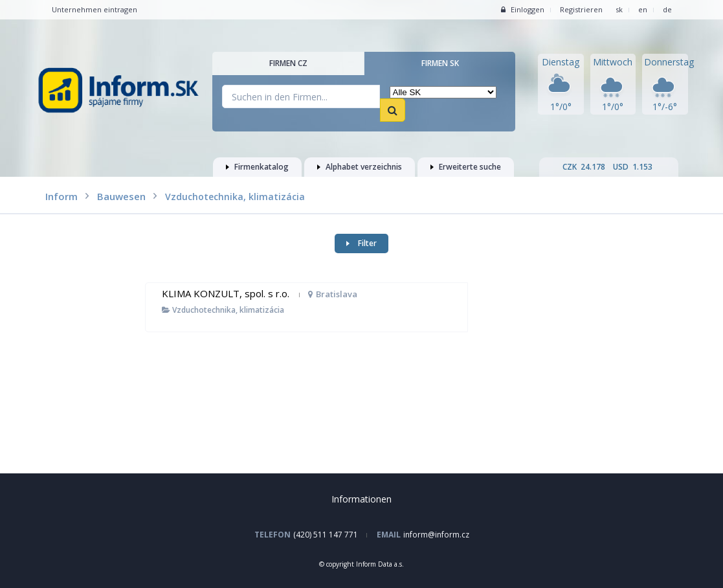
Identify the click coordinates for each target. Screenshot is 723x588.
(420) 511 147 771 (326, 535)
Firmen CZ (288, 63)
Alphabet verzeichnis (360, 167)
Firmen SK (440, 63)
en (643, 9)
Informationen (361, 499)
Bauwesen (121, 196)
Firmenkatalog (257, 167)
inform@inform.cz (436, 535)
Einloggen (523, 9)
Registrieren (581, 9)
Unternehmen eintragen (95, 9)
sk (619, 9)
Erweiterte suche (466, 167)
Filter (361, 243)
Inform (61, 196)
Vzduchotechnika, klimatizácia (223, 310)
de (667, 9)
